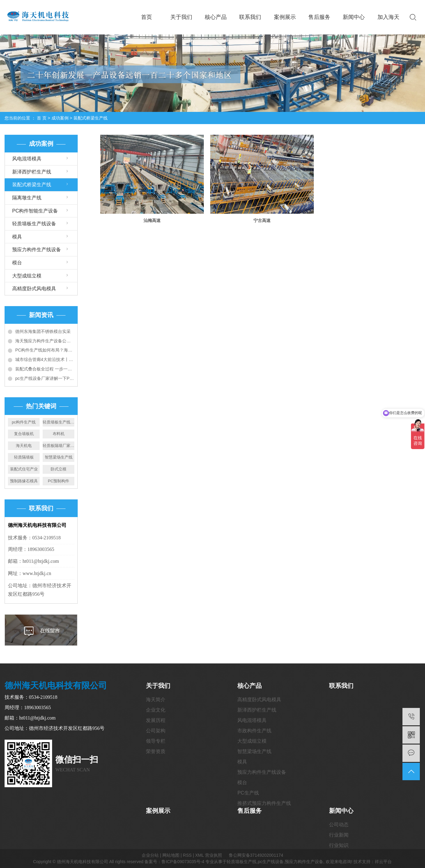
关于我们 (181, 17)
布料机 (59, 434)
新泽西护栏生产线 (32, 172)
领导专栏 (156, 741)
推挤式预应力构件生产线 (264, 803)
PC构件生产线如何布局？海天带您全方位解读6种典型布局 (45, 350)
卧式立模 (58, 469)
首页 (147, 17)
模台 (17, 263)
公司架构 (156, 731)
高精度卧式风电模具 (34, 289)
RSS (187, 855)
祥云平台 (383, 862)
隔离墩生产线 (27, 198)
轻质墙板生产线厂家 (58, 422)
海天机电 (24, 446)
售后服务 (319, 17)
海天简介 (156, 700)
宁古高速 (260, 220)
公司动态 (339, 825)
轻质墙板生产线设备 (34, 224)
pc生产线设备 (271, 862)
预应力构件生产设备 (304, 862)
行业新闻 (339, 835)
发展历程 (156, 720)
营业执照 (214, 855)
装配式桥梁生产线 (90, 118)
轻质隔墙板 (24, 457)
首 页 (42, 118)
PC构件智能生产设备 (35, 211)
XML (199, 855)
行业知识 (339, 845)
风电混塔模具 (27, 159)
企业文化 (156, 710)
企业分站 (150, 855)
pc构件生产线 (24, 422)
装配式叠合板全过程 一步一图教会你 (45, 369)
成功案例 (60, 118)
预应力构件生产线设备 (37, 250)
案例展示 (285, 17)
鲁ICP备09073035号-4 (183, 862)
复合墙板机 (24, 434)
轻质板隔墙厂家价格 (58, 446)
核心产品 (216, 17)
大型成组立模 (27, 276)
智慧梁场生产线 (59, 457)
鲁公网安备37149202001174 (256, 855)
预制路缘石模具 (24, 481)
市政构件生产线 (254, 731)
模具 (17, 237)
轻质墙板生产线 (242, 862)
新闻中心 (354, 17)
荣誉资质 (156, 751)
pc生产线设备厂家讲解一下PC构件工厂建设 (45, 378)
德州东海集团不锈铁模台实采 (43, 331)
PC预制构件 (58, 481)
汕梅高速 (151, 220)
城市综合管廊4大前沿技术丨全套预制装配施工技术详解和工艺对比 (45, 359)
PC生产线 (248, 793)
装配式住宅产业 (24, 469)
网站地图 (171, 855)
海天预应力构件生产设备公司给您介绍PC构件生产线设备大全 (45, 341)
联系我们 (250, 17)
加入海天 (388, 17)
